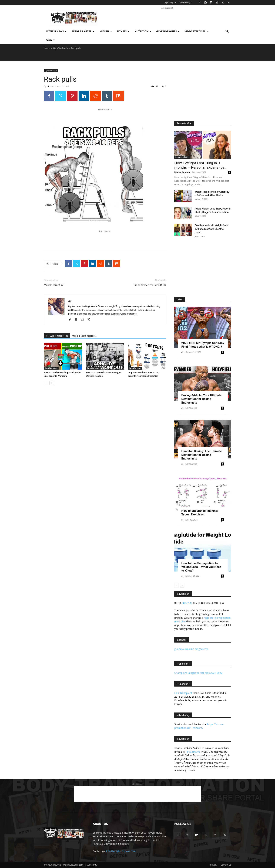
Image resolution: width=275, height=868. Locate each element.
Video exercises (196, 31)
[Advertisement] (167, 18)
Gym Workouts (168, 31)
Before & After (83, 31)
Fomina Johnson (182, 172)
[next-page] (52, 383)
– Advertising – (185, 2)
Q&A (50, 40)
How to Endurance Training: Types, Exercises (200, 513)
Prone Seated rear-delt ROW (150, 285)
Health (106, 31)
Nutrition (143, 31)
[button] (227, 32)
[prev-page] (46, 383)
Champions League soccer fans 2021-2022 (198, 673)
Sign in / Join (170, 2)
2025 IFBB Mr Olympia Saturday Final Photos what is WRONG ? (203, 345)
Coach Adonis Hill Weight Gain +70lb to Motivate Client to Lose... (211, 229)
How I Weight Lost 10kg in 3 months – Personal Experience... (201, 165)
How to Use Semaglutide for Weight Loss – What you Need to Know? (201, 567)
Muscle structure (54, 285)
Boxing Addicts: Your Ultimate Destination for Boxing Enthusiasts (201, 399)
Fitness (123, 31)
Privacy (214, 865)
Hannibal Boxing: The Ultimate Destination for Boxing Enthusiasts (202, 455)
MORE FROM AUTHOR (84, 336)
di (48, 86)
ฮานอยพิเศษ (193, 752)
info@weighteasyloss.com (121, 851)
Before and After (182, 157)
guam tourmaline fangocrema (191, 649)
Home (47, 48)
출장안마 (187, 603)
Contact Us (226, 865)
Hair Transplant (183, 693)
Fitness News (56, 31)
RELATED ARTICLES (57, 336)
